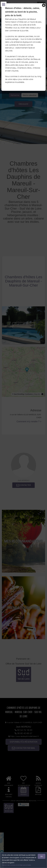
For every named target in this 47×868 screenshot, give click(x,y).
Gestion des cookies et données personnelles (17, 865)
